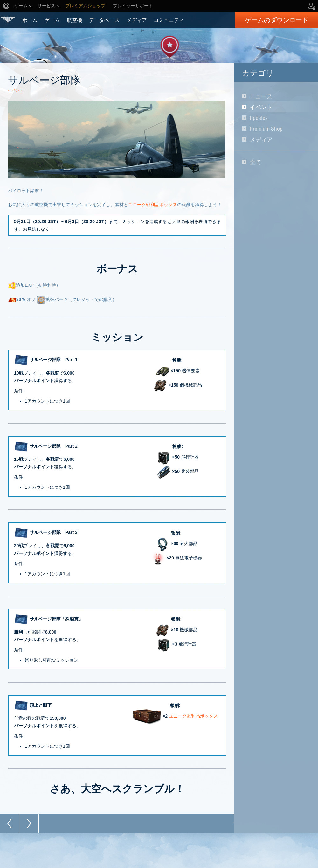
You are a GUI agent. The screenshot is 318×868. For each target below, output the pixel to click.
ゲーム (52, 20)
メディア (137, 20)
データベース (104, 20)
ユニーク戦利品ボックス (153, 205)
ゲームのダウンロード (277, 20)
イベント (261, 107)
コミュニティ (169, 20)
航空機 (74, 20)
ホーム (30, 20)
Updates (259, 118)
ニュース (261, 96)
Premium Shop (266, 129)
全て (255, 162)
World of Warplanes (8, 20)
